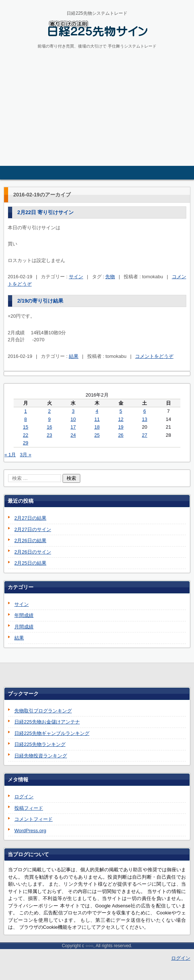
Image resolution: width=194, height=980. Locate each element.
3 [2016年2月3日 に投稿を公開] (73, 411)
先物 (110, 277)
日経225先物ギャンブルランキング (52, 733)
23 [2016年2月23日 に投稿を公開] (49, 435)
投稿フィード (29, 808)
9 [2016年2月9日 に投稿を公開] (50, 419)
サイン (76, 277)
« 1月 (10, 455)
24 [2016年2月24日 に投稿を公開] (73, 435)
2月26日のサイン (33, 552)
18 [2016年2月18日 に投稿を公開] (97, 427)
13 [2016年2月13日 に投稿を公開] (145, 419)
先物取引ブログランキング (43, 711)
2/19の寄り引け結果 (40, 301)
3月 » (26, 455)
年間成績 (24, 615)
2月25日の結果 (30, 563)
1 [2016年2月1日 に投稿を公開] (26, 411)
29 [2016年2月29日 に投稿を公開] (25, 443)
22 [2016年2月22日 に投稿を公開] (25, 435)
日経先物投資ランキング (41, 756)
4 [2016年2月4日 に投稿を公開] (97, 411)
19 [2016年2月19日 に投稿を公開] (121, 427)
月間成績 (24, 627)
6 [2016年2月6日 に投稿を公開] (144, 411)
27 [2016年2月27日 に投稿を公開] (145, 435)
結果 (74, 356)
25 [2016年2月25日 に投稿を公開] (97, 435)
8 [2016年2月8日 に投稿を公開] (26, 419)
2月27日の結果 (30, 518)
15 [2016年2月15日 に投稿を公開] (25, 427)
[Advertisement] (97, 111)
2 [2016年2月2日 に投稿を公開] (50, 411)
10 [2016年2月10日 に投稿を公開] (73, 419)
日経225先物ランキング (40, 744)
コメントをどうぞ (154, 356)
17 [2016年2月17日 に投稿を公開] (73, 427)
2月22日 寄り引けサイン (45, 212)
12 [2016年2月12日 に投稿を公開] (121, 419)
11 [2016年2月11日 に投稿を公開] (97, 419)
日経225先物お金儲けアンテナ (47, 722)
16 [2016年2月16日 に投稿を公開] (49, 427)
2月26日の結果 (30, 540)
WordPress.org (30, 831)
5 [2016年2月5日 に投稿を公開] (121, 411)
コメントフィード (33, 819)
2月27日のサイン (33, 529)
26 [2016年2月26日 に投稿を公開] (121, 435)
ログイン (24, 797)
